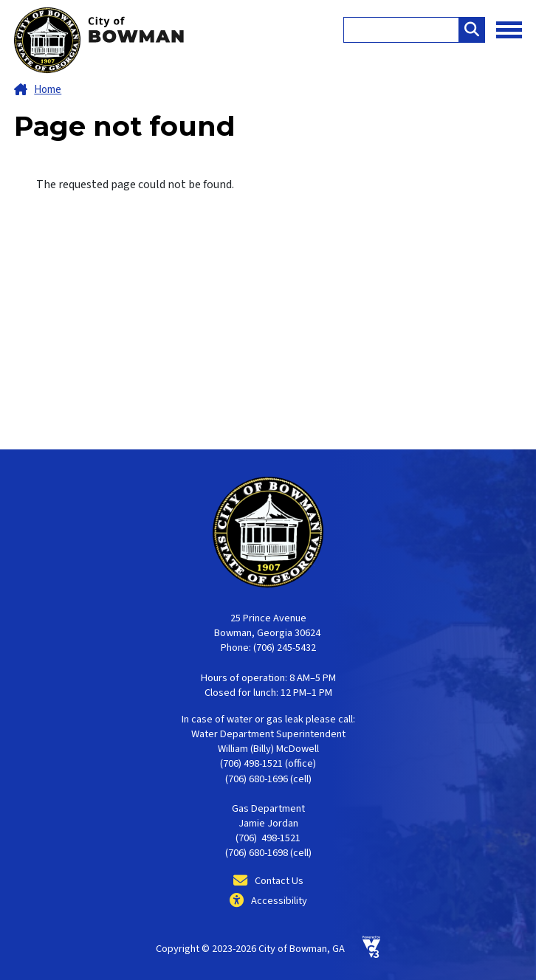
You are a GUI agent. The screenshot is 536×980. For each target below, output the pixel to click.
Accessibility (279, 901)
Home (48, 90)
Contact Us (279, 881)
